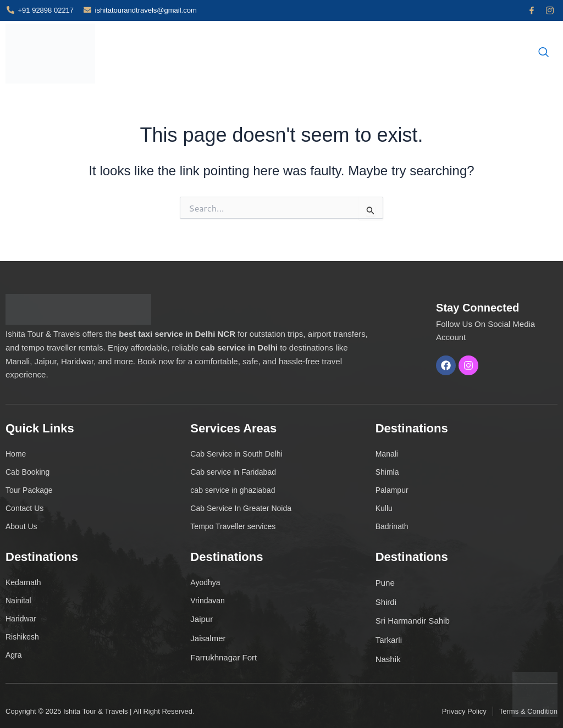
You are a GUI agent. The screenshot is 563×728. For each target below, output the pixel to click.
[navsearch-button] (544, 54)
